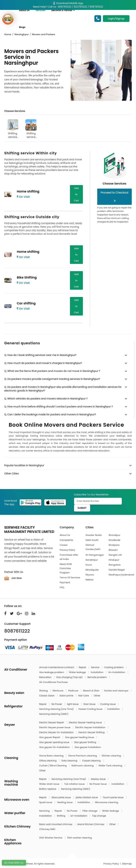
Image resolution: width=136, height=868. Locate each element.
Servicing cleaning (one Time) (57, 709)
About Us (24, 10)
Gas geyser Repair (50, 737)
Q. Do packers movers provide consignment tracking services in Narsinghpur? (52, 379)
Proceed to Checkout (115, 196)
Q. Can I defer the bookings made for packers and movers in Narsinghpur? (50, 414)
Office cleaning (48, 761)
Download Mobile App (68, 3)
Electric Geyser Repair (52, 722)
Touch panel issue (113, 797)
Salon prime (66, 696)
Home (8, 34)
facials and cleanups (117, 691)
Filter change (90, 811)
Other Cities (11, 474)
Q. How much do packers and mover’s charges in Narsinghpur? (43, 363)
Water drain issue (50, 784)
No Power (57, 704)
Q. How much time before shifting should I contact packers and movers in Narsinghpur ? (59, 407)
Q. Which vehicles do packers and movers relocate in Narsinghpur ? (46, 399)
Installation (97, 672)
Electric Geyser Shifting (92, 732)
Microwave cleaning (107, 802)
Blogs (22, 27)
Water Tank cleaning (111, 766)
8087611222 (17, 631)
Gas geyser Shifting (85, 742)
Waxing (44, 691)
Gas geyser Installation (88, 747)
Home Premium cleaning (83, 756)
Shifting (61, 816)
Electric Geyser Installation (91, 727)
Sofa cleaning (70, 761)
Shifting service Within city (13, 129)
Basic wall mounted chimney (56, 824)
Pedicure (73, 691)
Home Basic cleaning (52, 756)
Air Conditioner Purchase (53, 682)
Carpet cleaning (92, 761)
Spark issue (46, 802)
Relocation (46, 677)
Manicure (58, 691)
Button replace (48, 789)
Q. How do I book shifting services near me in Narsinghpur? (40, 355)
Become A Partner (63, 10)
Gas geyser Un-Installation (55, 747)
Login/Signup (116, 19)
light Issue (73, 704)
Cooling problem (114, 667)
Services (41, 10)
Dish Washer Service (51, 838)
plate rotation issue (87, 797)
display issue (99, 779)
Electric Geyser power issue (55, 727)
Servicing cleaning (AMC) (54, 714)
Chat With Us (14, 863)
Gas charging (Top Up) (70, 677)
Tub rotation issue (75, 784)
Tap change (99, 816)
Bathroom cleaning (83, 766)
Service (95, 667)
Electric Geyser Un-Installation (57, 732)
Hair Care (84, 696)
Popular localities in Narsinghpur (24, 465)
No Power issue (98, 784)
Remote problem (97, 677)
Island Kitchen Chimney (91, 824)
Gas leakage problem (52, 672)
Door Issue (90, 704)
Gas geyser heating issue (80, 737)
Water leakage (78, 672)
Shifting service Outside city (31, 129)
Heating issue (65, 802)
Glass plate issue (62, 797)
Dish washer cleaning (80, 838)
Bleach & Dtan (91, 691)
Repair (83, 667)
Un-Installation (117, 672)
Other (97, 696)
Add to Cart (76, 194)
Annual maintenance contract (57, 667)
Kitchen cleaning (112, 756)
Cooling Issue (108, 704)
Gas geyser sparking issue (55, 742)
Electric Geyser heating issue (86, 722)
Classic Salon (47, 696)
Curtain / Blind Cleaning (53, 766)
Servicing (45, 811)
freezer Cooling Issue (91, 709)
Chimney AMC (47, 829)
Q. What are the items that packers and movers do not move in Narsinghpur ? (52, 371)
